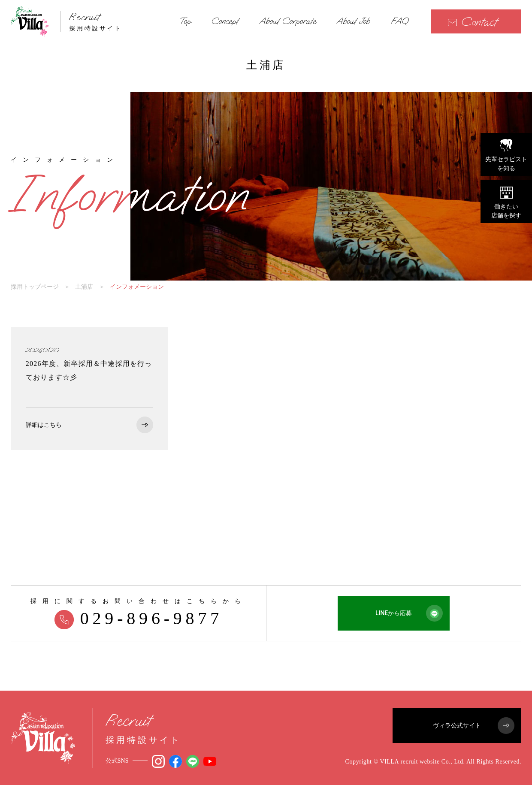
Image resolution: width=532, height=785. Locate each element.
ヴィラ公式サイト (474, 726)
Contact (472, 22)
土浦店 (84, 287)
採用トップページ (35, 287)
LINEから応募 (409, 613)
